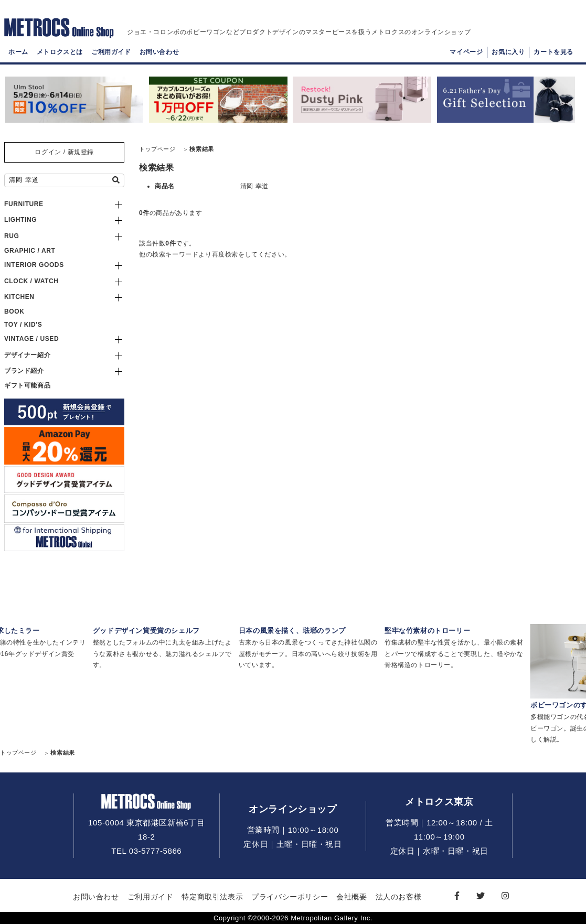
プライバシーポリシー (290, 897)
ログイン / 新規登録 (64, 152)
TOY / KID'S (23, 325)
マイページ (466, 56)
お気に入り (508, 56)
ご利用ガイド (111, 56)
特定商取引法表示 (212, 897)
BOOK (14, 311)
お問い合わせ (159, 56)
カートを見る (553, 56)
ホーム (18, 56)
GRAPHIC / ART (30, 251)
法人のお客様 (399, 897)
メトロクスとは (60, 56)
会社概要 (351, 897)
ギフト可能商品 (27, 385)
